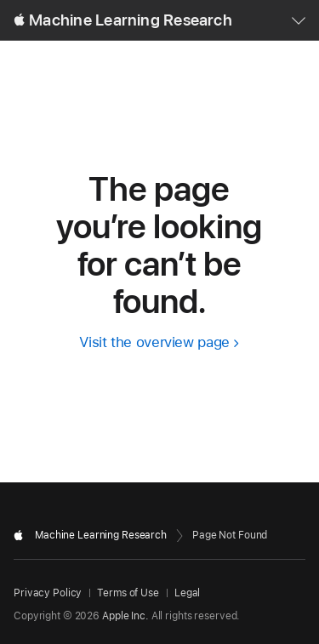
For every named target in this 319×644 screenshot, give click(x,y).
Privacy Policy (48, 593)
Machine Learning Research (131, 20)
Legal (187, 593)
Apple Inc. (125, 616)
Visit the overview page (154, 342)
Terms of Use (128, 593)
